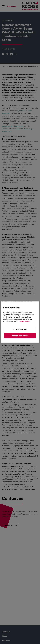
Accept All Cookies (20, 336)
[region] (20, 322)
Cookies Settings (20, 329)
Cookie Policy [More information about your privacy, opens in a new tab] (24, 321)
